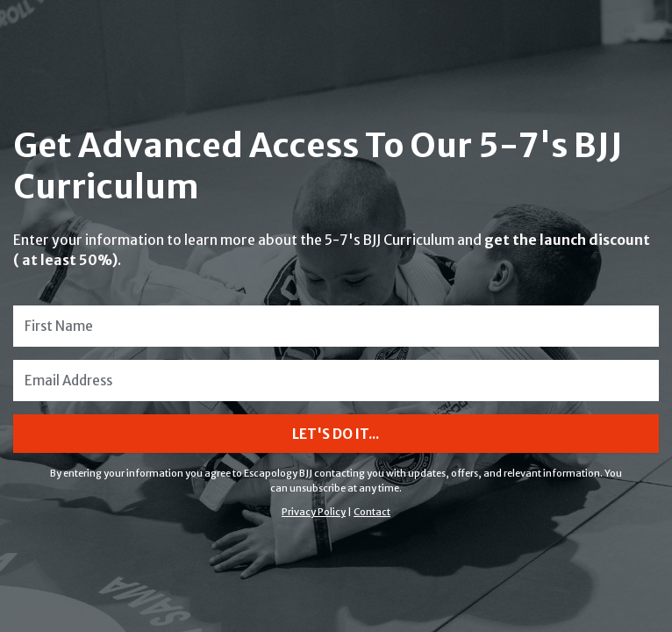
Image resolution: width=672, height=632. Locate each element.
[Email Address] (336, 381)
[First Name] (336, 326)
